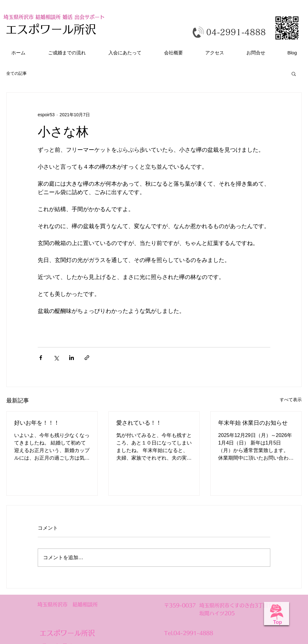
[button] (294, 74)
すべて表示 (291, 400)
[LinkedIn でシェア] (71, 358)
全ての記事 (16, 73)
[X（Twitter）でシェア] (56, 358)
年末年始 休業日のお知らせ (253, 423)
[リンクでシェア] (87, 358)
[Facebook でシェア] (41, 358)
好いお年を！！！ (37, 423)
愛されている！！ (139, 423)
